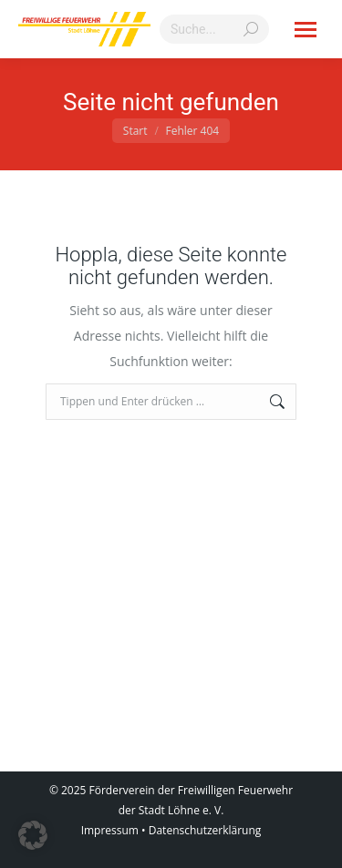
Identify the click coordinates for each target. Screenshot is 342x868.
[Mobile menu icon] (306, 30)
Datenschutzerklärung (205, 830)
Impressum (110, 830)
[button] (33, 835)
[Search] (214, 29)
